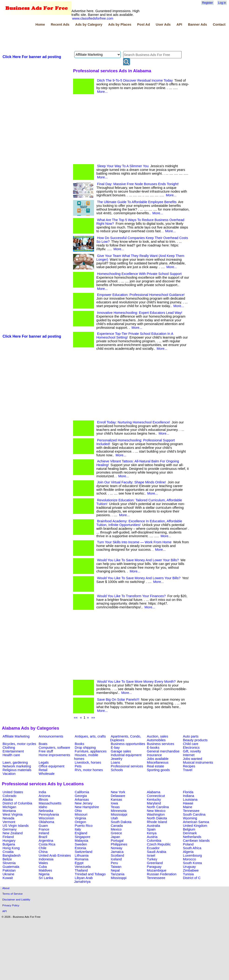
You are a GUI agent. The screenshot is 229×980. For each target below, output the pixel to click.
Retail (43, 770)
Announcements (51, 736)
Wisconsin (46, 818)
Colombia (154, 841)
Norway (117, 848)
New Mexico (156, 811)
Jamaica (117, 852)
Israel (151, 855)
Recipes (189, 766)
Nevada (8, 818)
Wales (43, 863)
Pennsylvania (49, 814)
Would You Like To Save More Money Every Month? (136, 682)
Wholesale (47, 774)
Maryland (154, 803)
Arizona (44, 796)
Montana (9, 811)
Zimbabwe (191, 870)
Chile (42, 848)
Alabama (154, 792)
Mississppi (119, 878)
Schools (117, 770)
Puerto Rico (84, 826)
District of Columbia (17, 803)
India (42, 792)
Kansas (116, 800)
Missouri (81, 814)
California (82, 792)
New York (118, 792)
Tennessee (191, 811)
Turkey (152, 859)
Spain (151, 829)
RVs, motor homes (89, 770)
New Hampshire (87, 807)
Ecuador (153, 848)
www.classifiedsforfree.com (93, 18)
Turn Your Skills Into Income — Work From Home (134, 542)
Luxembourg (192, 855)
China (43, 852)
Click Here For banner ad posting (32, 57)
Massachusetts (50, 803)
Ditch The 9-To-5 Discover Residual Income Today (135, 80)
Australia (153, 826)
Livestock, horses (88, 762)
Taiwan (116, 867)
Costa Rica (47, 844)
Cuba (43, 867)
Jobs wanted (192, 759)
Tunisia (188, 874)
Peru (114, 863)
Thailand (81, 870)
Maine (188, 807)
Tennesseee (156, 878)
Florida (188, 792)
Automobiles (156, 740)
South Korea (192, 863)
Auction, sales (157, 736)
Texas (115, 807)
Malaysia (81, 841)
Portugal (117, 841)
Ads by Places (120, 24)
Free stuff (46, 751)
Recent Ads (60, 24)
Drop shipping (85, 748)
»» (93, 717)
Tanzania (118, 874)
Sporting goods (158, 770)
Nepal (115, 870)
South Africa (192, 848)
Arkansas (82, 800)
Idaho (43, 807)
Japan (115, 837)
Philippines (119, 844)
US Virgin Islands (16, 826)
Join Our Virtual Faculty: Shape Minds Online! (131, 482)
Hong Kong (11, 848)
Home (40, 24)
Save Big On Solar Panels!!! (118, 700)
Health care (11, 755)
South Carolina (194, 814)
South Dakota (121, 822)
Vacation (9, 774)
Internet (189, 755)
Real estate (155, 766)
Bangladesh (12, 855)
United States (13, 792)
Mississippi (119, 814)
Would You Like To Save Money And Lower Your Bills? (138, 560)
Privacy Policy (11, 905)
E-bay (115, 748)
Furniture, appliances (91, 751)
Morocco (189, 859)
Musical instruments (198, 762)
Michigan (9, 807)
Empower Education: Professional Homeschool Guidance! (141, 295)
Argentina (46, 841)
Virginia (80, 818)
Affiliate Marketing (16, 736)
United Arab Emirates (55, 855)
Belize (7, 859)
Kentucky (154, 800)
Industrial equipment (126, 755)
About (6, 888)
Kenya (152, 833)
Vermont (9, 822)
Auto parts (191, 736)
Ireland (44, 833)
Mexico (116, 829)
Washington (156, 814)
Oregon (80, 822)
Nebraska (46, 811)
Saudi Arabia (157, 852)
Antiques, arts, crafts (90, 736)
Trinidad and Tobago (90, 874)
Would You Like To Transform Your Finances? (131, 596)
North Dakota (157, 818)
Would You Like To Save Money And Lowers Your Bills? (139, 578)
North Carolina (158, 807)
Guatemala (11, 867)
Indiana (189, 796)
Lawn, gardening (15, 762)
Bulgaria (9, 844)
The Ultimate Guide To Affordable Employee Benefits (137, 202)
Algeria (188, 852)
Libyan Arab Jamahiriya (83, 880)
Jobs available (158, 759)
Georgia (81, 796)
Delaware (118, 796)
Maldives (45, 870)
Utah (114, 818)
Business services (160, 744)
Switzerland (84, 852)
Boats (43, 744)
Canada (117, 826)
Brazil (43, 837)
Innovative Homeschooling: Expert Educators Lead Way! (140, 313)
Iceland (116, 859)
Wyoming (190, 818)
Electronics (191, 748)
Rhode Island (157, 822)
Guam (43, 826)
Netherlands (192, 837)
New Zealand (13, 833)
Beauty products (195, 740)
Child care (191, 744)
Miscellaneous (158, 762)
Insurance (154, 755)
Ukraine (8, 874)
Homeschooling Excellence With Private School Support (139, 274)
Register (207, 3)
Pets (78, 766)
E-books (153, 748)
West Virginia (13, 814)
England (81, 833)
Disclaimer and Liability (16, 899)
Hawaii (188, 803)
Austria (152, 837)
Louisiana (190, 800)
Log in (222, 3)
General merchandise (163, 751)
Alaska (8, 800)
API (179, 24)
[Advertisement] (87, 39)
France (44, 829)
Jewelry (117, 759)
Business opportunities (128, 744)
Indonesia (46, 859)
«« (76, 717)
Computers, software (54, 748)
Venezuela (83, 867)
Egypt (79, 863)
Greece (116, 833)
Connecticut (156, 796)
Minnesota (119, 811)
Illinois (43, 800)
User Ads (163, 24)
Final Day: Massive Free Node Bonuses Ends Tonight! (138, 184)
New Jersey (84, 803)
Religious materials (17, 770)
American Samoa (196, 822)
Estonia (80, 848)
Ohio (78, 811)
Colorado (9, 796)
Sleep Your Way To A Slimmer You (123, 166)
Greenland (155, 863)
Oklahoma (46, 822)
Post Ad (143, 24)
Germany (10, 829)
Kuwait (8, 878)
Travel (188, 770)
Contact (219, 24)
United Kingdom (195, 826)
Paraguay (154, 867)
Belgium (189, 829)
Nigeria (44, 874)
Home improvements (54, 755)
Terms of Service (12, 894)
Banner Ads (198, 24)
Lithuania (82, 855)
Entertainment (13, 751)
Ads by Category (89, 24)
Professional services (127, 766)
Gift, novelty (192, 751)
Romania (82, 859)
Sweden (81, 844)
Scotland (117, 855)
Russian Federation (162, 874)
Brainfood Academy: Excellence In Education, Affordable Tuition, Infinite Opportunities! (139, 523)
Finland (8, 837)
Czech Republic (159, 844)
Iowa (114, 803)
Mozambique (157, 870)
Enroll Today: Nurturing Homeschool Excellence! (133, 422)
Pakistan (9, 870)
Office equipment (52, 766)
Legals (44, 762)
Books (79, 744)
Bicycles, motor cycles (19, 744)
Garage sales (121, 751)
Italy (78, 829)
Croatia (8, 852)
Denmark (190, 833)
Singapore (83, 837)
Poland (188, 844)
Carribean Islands (196, 841)
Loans (115, 762)
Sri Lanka (46, 878)
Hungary (9, 841)
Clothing (9, 748)
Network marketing (17, 766)
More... (102, 92)
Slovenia (9, 863)
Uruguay (189, 867)
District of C (192, 878)
